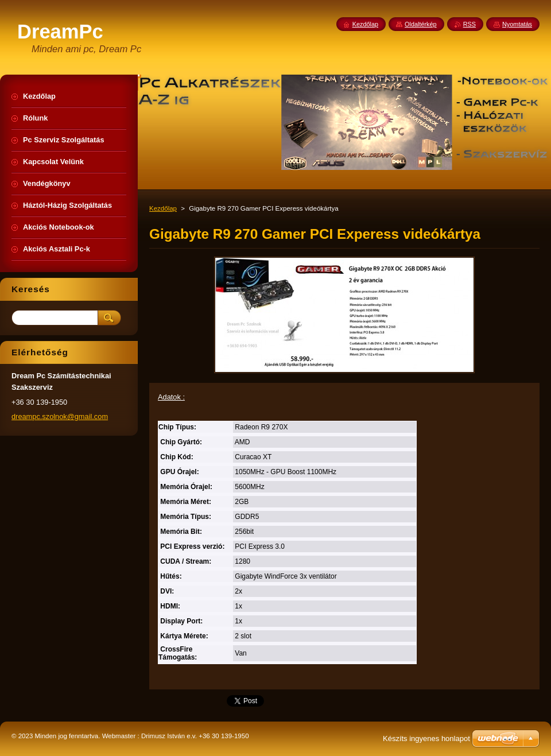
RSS (469, 24)
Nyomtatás (517, 24)
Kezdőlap (163, 208)
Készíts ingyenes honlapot (426, 738)
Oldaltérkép (421, 24)
